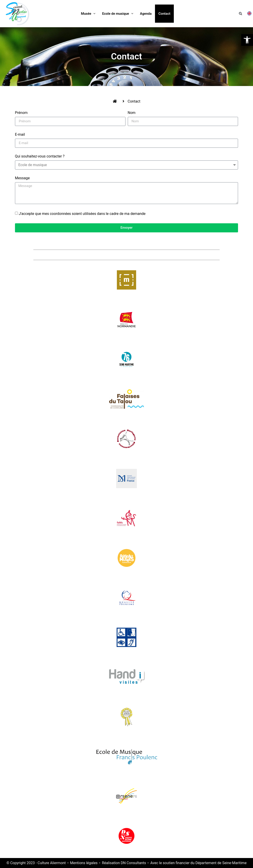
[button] (241, 14)
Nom (132, 113)
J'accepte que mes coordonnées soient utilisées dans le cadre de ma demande (82, 214)
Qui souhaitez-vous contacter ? (40, 156)
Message (22, 178)
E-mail (20, 135)
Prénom (21, 113)
